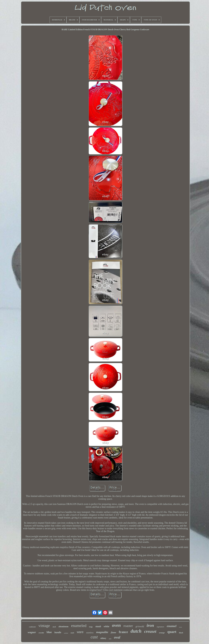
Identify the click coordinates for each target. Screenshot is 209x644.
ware (80, 632)
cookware (32, 627)
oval (117, 637)
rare (110, 639)
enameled (79, 626)
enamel (172, 626)
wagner (32, 632)
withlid (66, 633)
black (181, 633)
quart (172, 632)
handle (58, 632)
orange (162, 633)
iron (150, 625)
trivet (180, 627)
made (72, 633)
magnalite (102, 632)
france (123, 632)
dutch (136, 631)
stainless (90, 633)
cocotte (41, 633)
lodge (91, 627)
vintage (44, 626)
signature (160, 627)
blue (49, 632)
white (106, 626)
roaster (128, 626)
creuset (150, 631)
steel (54, 627)
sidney (103, 638)
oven (116, 625)
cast (94, 637)
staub (98, 626)
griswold (140, 626)
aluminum (64, 626)
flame (114, 632)
